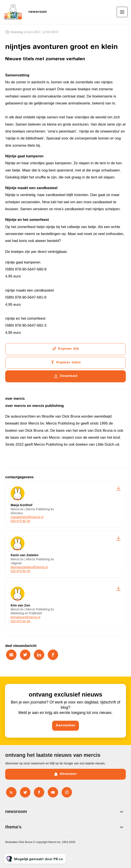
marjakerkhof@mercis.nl (27, 517)
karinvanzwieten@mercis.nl (29, 567)
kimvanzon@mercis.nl (25, 617)
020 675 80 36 (20, 521)
